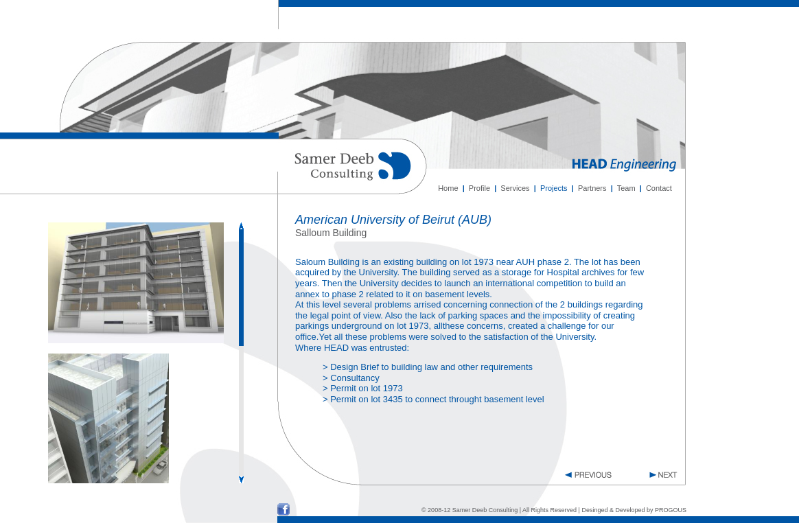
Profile (479, 188)
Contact (659, 188)
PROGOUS (671, 510)
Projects (554, 188)
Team (626, 188)
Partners (592, 188)
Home (448, 188)
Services (515, 188)
